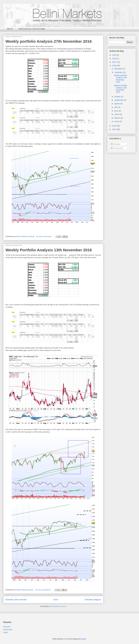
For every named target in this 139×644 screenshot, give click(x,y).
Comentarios (117, 148)
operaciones (8, 629)
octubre (118, 97)
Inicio (56, 600)
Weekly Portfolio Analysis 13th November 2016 (49, 250)
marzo (117, 114)
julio (116, 107)
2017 (115, 62)
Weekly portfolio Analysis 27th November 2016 (49, 41)
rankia (6, 632)
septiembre (119, 100)
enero (117, 121)
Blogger (83, 639)
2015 (115, 126)
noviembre (119, 72)
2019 (115, 55)
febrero (117, 118)
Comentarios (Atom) (59, 606)
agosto (117, 104)
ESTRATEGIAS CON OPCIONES (32, 29)
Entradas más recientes (16, 600)
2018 (115, 59)
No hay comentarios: (44, 236)
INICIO (10, 29)
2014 (115, 129)
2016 (115, 66)
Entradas (116, 144)
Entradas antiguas (93, 600)
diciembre (119, 69)
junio (116, 111)
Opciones (7, 627)
